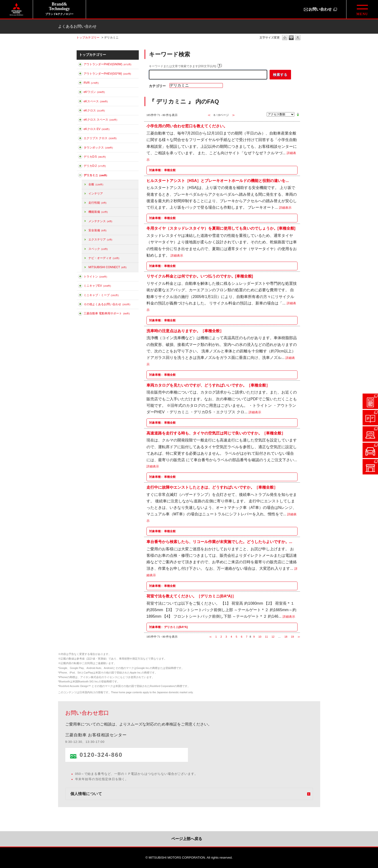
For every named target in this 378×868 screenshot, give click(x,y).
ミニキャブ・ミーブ (101, 295)
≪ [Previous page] (210, 637)
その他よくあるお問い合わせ (107, 304)
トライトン (95, 277)
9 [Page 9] (254, 637)
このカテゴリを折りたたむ (80, 176)
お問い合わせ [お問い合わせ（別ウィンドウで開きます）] (320, 9)
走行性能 (97, 203)
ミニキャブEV (97, 286)
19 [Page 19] (292, 637)
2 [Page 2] (221, 637)
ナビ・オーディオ (104, 258)
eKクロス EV (96, 129)
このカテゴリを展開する (80, 65)
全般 (96, 184)
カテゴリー (157, 86)
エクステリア (100, 240)
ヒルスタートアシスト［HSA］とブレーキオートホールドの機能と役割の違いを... (218, 180)
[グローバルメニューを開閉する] (362, 9)
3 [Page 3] (226, 637)
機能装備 (98, 212)
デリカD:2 (95, 166)
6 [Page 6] (242, 637)
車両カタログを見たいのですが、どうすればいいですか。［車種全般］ (208, 385)
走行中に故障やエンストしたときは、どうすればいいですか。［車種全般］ (212, 487)
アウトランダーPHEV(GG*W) (107, 74)
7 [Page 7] (247, 637)
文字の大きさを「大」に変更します (298, 38)
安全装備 (97, 230)
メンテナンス (100, 221)
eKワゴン (94, 92)
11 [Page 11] (266, 637)
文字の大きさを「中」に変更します (291, 38)
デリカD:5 (95, 157)
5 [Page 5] (236, 637)
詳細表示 (285, 208)
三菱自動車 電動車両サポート (107, 313)
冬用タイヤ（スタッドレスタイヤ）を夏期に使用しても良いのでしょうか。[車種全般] (221, 228)
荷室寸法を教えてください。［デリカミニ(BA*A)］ (191, 596)
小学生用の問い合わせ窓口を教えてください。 (187, 126)
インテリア (96, 194)
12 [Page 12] (273, 637)
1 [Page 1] (216, 637)
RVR (91, 83)
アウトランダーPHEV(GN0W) (107, 64)
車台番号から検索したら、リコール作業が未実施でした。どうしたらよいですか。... (219, 541)
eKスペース (96, 101)
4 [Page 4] (231, 637)
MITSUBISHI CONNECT (107, 267)
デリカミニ (95, 175)
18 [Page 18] (286, 637)
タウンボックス (98, 148)
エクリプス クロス (100, 138)
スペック (98, 249)
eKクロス (94, 110)
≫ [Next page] (299, 637)
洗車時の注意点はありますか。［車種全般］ (185, 331)
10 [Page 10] (260, 637)
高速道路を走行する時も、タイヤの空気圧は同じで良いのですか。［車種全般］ (216, 433)
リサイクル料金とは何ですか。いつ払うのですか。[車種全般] (200, 276)
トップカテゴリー (88, 38)
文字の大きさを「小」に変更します (285, 38)
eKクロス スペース (100, 120)
